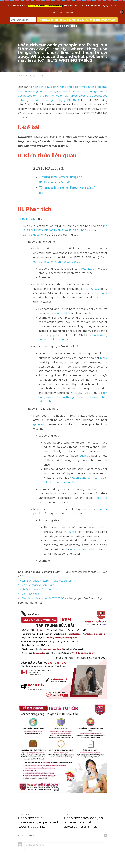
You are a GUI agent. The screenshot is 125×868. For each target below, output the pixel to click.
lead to (100, 498)
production (97, 293)
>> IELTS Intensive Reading (35, 590)
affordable (64, 313)
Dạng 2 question (34, 235)
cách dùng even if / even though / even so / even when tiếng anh (73, 397)
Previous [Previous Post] (23, 814)
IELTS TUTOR (26, 219)
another (102, 509)
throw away (86, 269)
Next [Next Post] (67, 814)
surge (72, 532)
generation (40, 424)
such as (85, 456)
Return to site (26, 836)
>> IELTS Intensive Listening (36, 585)
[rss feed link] (106, 836)
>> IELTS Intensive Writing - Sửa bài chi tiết (45, 581)
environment (79, 549)
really (104, 358)
